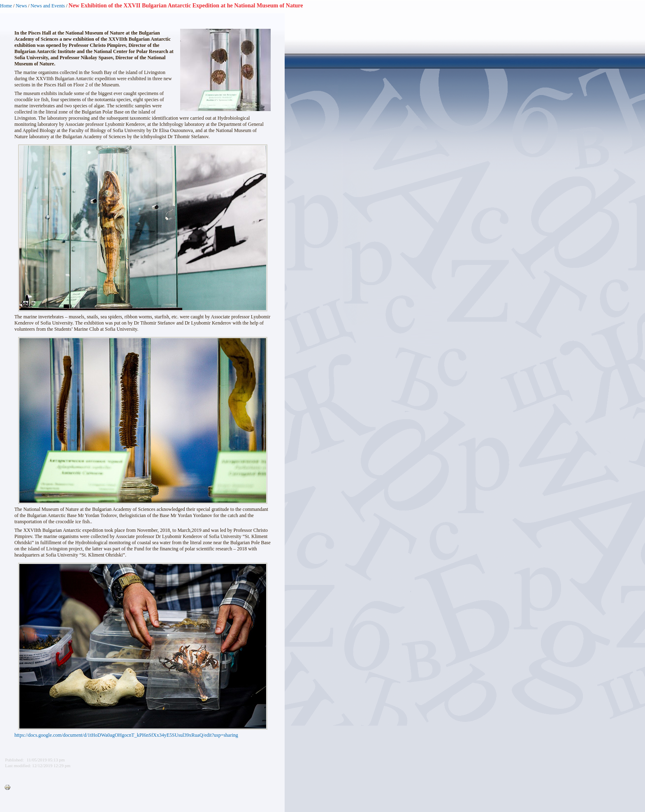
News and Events (48, 6)
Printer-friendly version (9, 788)
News (21, 6)
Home (6, 6)
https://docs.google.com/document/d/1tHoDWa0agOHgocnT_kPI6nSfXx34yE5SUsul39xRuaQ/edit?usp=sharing (126, 735)
